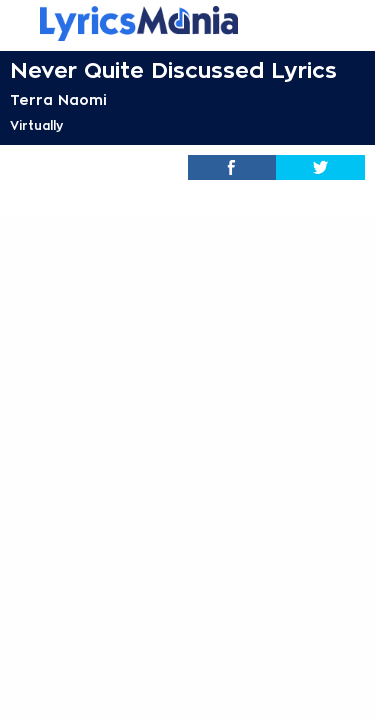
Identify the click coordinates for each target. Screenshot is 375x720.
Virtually (36, 126)
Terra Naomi (58, 100)
